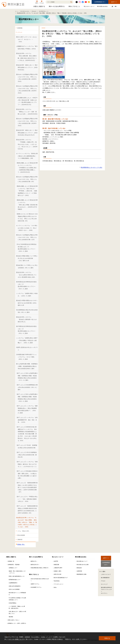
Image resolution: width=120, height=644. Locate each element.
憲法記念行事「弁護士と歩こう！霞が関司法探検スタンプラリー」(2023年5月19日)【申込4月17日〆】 (27, 133)
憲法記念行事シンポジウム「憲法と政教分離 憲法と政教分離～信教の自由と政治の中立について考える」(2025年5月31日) (26, 57)
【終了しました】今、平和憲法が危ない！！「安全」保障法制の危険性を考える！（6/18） (27, 499)
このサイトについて (106, 573)
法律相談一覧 (11, 561)
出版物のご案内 (57, 571)
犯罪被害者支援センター (15, 580)
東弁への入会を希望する (57, 7)
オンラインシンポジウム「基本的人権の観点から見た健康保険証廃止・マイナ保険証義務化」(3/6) (27, 156)
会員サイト (114, 2)
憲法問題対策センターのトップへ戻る (92, 167)
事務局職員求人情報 (81, 574)
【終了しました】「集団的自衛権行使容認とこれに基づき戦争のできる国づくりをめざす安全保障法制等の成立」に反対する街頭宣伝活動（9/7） (27, 487)
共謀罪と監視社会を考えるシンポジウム (27, 349)
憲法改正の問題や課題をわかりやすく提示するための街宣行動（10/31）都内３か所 (27, 303)
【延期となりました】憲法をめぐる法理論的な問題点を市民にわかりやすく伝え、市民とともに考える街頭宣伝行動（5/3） (27, 217)
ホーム (17, 11)
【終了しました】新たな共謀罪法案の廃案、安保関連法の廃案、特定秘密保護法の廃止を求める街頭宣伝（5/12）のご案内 (27, 398)
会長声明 (56, 561)
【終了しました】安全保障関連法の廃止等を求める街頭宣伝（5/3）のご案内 (27, 387)
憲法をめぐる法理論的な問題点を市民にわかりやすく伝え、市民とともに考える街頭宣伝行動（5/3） (27, 179)
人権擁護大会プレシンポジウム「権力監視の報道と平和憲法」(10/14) (27, 47)
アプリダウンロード (58, 584)
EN (116, 6)
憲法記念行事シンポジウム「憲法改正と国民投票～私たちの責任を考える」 (26, 319)
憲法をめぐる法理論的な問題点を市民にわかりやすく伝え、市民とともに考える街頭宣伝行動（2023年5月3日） (27, 122)
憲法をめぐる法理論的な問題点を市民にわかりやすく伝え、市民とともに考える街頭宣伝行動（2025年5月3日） (27, 78)
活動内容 (20, 540)
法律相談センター (13, 568)
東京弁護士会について (82, 561)
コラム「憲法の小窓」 (24, 531)
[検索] (57, 2)
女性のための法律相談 (14, 589)
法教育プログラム (35, 584)
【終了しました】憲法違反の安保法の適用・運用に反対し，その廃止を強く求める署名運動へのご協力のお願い (27, 475)
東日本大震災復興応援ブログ (61, 578)
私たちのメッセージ (89, 7)
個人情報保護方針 (105, 576)
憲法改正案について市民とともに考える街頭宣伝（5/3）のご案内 (27, 266)
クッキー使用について (17, 639)
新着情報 (20, 28)
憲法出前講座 (21, 535)
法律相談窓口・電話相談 (14, 565)
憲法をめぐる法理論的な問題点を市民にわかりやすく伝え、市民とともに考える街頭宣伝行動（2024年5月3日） (27, 90)
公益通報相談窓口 (13, 583)
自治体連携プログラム (36, 587)
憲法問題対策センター (44, 11)
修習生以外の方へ (35, 565)
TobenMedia (57, 581)
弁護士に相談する (39, 7)
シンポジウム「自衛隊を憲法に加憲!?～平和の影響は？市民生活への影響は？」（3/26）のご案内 (27, 340)
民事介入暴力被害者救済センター (17, 576)
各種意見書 (56, 565)
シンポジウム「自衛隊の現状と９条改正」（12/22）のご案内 (27, 295)
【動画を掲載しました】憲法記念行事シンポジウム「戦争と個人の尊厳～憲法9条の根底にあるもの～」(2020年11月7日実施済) (27, 205)
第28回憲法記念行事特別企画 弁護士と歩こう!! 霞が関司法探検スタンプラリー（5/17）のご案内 (26, 285)
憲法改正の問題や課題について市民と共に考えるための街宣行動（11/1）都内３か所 (27, 258)
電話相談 (11, 617)
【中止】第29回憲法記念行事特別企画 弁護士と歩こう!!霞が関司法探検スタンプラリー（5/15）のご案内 (26, 248)
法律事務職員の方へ (100, 2)
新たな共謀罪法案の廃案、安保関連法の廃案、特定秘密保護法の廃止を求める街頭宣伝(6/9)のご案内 (27, 366)
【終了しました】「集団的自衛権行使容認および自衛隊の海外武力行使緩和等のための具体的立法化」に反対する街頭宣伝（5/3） (27, 509)
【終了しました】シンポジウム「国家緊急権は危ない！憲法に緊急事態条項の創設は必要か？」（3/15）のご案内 (27, 409)
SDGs (55, 587)
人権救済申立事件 (58, 568)
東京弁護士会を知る (103, 7)
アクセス (103, 579)
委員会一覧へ (21, 544)
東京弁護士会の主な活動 (83, 565)
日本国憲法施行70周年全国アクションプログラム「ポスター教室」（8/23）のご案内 (26, 357)
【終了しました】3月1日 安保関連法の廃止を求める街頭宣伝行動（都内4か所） (26, 455)
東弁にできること (75, 7)
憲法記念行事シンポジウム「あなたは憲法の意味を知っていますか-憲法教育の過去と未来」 (26, 275)
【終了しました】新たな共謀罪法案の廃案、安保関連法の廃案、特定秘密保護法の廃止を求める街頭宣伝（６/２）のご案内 (27, 377)
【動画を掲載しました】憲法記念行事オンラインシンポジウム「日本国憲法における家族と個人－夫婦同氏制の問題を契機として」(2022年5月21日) (27, 168)
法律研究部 (79, 571)
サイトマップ (104, 583)
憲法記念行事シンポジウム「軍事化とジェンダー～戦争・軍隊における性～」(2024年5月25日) (27, 112)
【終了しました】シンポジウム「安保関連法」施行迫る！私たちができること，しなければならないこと (27, 464)
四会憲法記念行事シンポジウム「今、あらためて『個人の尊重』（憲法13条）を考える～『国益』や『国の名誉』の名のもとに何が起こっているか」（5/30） (27, 522)
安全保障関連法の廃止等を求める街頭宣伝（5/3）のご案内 (27, 311)
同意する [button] (107, 638)
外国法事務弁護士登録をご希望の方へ (40, 568)
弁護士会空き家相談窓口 (15, 586)
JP (112, 6)
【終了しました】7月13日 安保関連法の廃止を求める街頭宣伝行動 (27, 446)
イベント (20, 32)
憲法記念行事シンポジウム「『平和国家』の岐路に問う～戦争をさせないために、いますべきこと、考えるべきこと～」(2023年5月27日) (27, 144)
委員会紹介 (34, 11)
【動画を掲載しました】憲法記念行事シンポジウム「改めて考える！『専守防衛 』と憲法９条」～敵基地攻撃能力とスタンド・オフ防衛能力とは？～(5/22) (27, 191)
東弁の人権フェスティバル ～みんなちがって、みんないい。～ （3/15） (26, 39)
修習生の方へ (34, 561)
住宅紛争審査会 (12, 603)
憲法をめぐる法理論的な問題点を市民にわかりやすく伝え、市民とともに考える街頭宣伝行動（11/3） (27, 237)
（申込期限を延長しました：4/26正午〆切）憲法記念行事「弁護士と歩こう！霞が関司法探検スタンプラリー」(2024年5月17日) (27, 101)
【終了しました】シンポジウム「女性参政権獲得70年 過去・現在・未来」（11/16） (27, 420)
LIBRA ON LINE (57, 574)
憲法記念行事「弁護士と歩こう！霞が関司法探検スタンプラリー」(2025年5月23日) (27, 67)
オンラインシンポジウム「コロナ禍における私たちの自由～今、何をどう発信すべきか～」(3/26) (27, 228)
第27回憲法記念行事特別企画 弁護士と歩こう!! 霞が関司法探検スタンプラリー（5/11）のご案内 (26, 330)
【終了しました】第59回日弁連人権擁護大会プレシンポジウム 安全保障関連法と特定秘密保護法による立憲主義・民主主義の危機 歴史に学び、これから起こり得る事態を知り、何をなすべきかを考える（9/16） (26, 434)
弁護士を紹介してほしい (14, 620)
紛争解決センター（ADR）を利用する (17, 623)
